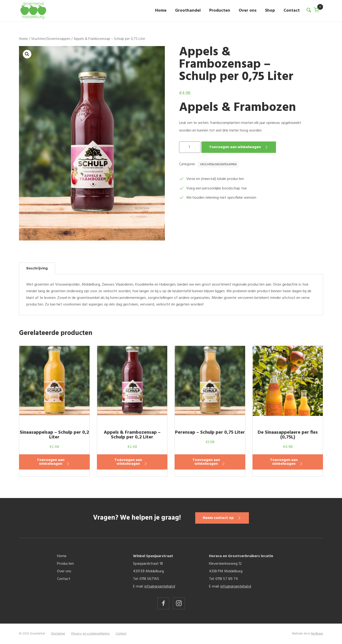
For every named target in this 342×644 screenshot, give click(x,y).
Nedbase (317, 634)
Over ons (248, 11)
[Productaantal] (190, 147)
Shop (270, 11)
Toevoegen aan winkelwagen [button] (51, 462)
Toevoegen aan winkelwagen (235, 147)
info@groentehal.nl (160, 587)
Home (161, 11)
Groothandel (188, 11)
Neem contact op (218, 518)
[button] (27, 54)
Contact (292, 11)
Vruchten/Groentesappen (51, 39)
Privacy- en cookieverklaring (90, 634)
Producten (220, 11)
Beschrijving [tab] (37, 268)
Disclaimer (58, 634)
